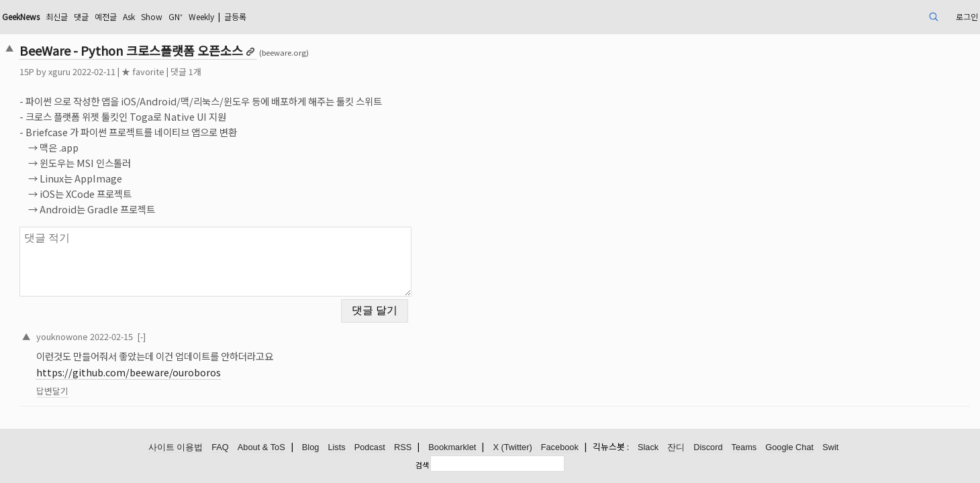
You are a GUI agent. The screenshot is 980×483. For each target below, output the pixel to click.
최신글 (167, 16)
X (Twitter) (512, 448)
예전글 (223, 16)
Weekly (336, 16)
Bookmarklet (452, 448)
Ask (250, 16)
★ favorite (238, 71)
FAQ (220, 448)
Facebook (560, 448)
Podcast (370, 448)
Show (277, 16)
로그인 (867, 16)
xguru (154, 71)
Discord (708, 448)
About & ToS (261, 448)
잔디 (676, 448)
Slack (648, 448)
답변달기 (147, 383)
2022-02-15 (206, 328)
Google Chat (789, 448)
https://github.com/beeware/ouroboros (223, 364)
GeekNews (124, 16)
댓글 (195, 16)
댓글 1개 (281, 71)
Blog (311, 448)
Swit (830, 448)
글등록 (378, 16)
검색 (422, 465)
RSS (403, 448)
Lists (336, 448)
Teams (744, 448)
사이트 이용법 (176, 448)
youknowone (157, 328)
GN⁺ (305, 16)
